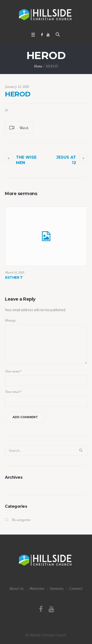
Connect (76, 589)
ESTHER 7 (14, 277)
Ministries (37, 589)
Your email (13, 392)
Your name (13, 371)
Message (10, 320)
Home (38, 66)
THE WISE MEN (26, 160)
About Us (17, 589)
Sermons (57, 589)
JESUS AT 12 (66, 160)
